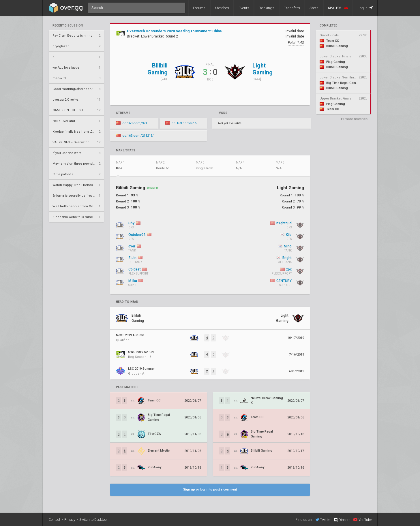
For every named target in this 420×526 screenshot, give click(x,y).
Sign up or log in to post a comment (210, 490)
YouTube (362, 520)
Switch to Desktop (93, 520)
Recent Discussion (68, 26)
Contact (54, 520)
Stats (314, 8)
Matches (222, 8)
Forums (199, 8)
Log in (365, 8)
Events (244, 8)
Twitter (323, 520)
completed (329, 26)
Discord (342, 520)
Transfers (292, 8)
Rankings (267, 8)
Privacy (70, 520)
